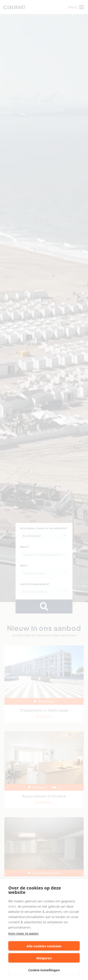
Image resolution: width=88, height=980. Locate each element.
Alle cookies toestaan (44, 946)
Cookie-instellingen (44, 970)
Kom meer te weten (24, 933)
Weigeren (44, 958)
